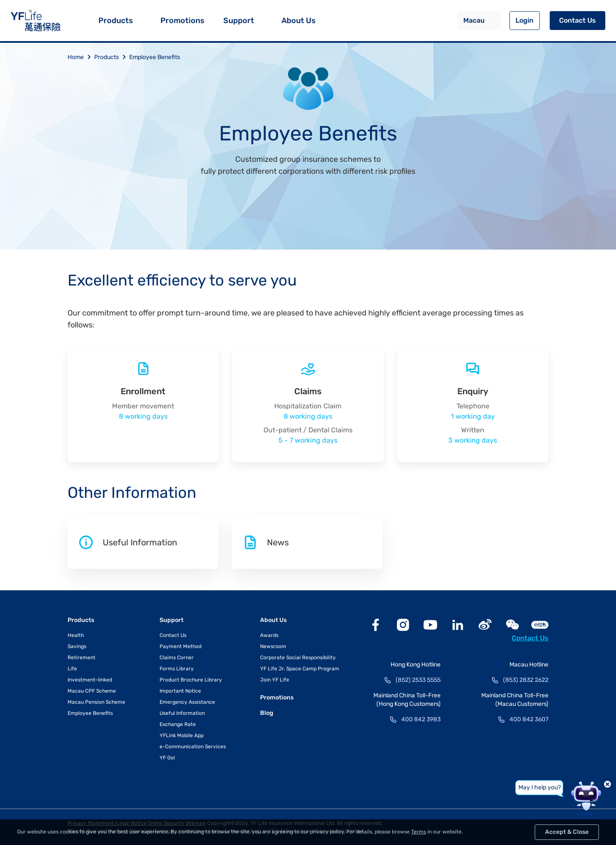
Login (524, 20)
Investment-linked (90, 680)
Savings (77, 646)
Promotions (182, 21)
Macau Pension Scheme (96, 702)
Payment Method (181, 646)
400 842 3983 (421, 719)
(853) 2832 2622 (526, 680)
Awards (269, 635)
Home (81, 57)
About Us (299, 21)
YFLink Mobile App (182, 735)
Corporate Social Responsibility (298, 658)
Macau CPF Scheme (92, 691)
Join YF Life (275, 680)
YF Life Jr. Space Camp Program (300, 669)
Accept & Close (567, 832)
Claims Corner (177, 658)
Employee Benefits (155, 57)
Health (76, 635)
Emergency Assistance (187, 702)
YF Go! (167, 758)
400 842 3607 (529, 719)
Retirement (81, 658)
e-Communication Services (193, 747)
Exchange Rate (178, 724)
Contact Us (577, 20)
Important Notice (180, 691)
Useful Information (182, 713)
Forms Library (177, 669)
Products (116, 21)
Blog (267, 713)
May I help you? (540, 787)
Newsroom (273, 646)
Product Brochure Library (191, 680)
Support (239, 21)
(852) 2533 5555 (418, 680)
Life (72, 669)
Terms (419, 832)
